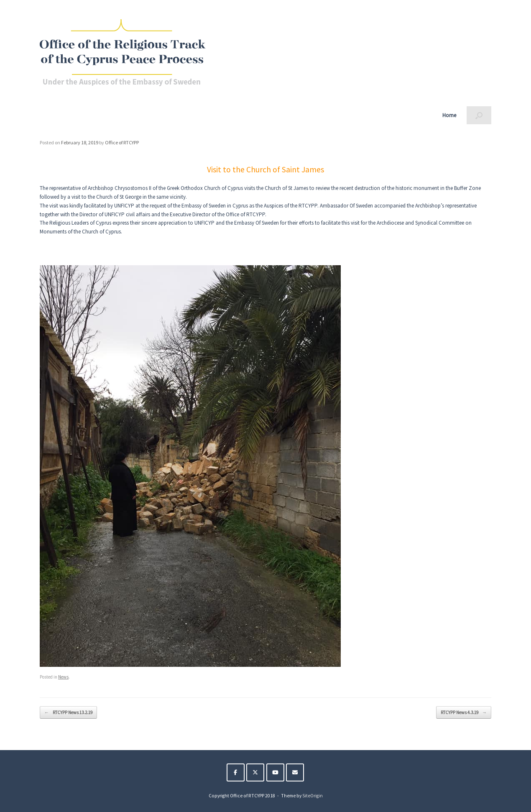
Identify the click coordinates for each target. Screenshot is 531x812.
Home (449, 115)
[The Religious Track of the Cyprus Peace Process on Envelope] (295, 772)
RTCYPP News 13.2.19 (68, 713)
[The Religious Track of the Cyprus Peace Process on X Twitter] (255, 772)
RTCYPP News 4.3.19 (464, 713)
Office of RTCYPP (122, 142)
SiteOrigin (313, 796)
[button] (479, 115)
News (63, 677)
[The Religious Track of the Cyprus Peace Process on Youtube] (275, 772)
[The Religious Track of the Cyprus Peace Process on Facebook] (236, 772)
